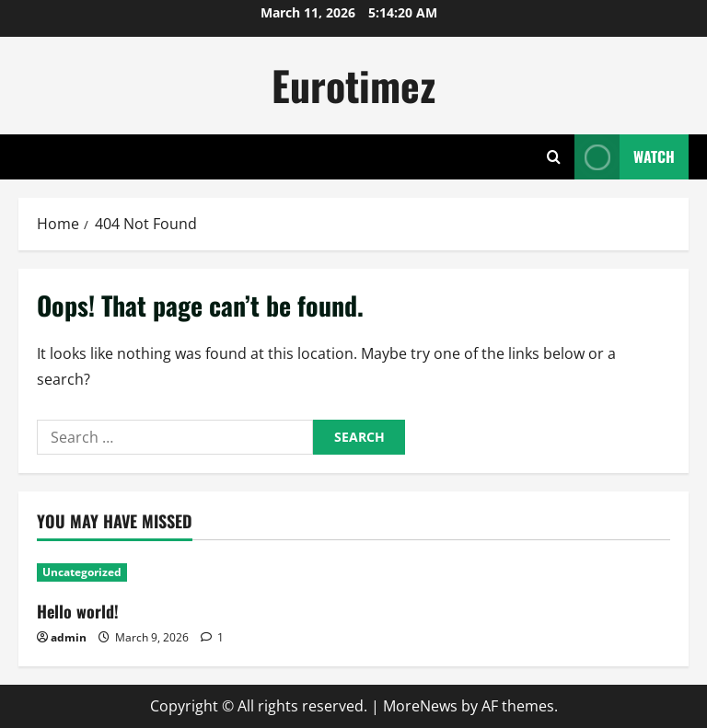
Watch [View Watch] (625, 157)
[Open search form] (554, 157)
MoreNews (420, 706)
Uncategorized (82, 572)
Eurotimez (353, 85)
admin (69, 637)
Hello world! (78, 611)
